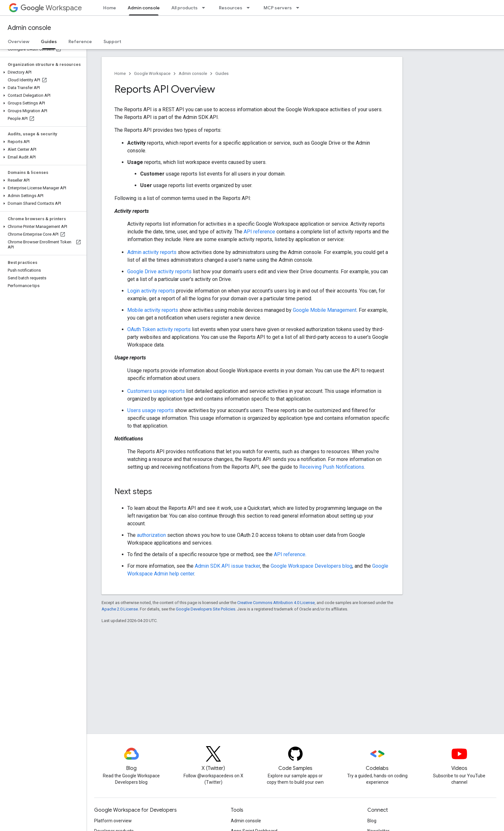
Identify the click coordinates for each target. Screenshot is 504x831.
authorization (151, 535)
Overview (18, 41)
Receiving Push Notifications (332, 467)
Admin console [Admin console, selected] (144, 8)
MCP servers (278, 8)
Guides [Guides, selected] (49, 41)
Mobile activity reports (153, 310)
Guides (222, 73)
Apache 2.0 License (120, 609)
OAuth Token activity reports (159, 329)
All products (184, 8)
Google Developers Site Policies (206, 609)
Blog (372, 821)
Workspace (51, 8)
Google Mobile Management (325, 310)
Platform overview (113, 821)
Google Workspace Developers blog (311, 566)
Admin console (29, 28)
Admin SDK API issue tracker (227, 566)
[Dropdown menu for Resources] (250, 8)
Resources (231, 8)
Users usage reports (150, 410)
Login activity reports (151, 291)
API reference (259, 232)
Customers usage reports (156, 391)
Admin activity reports (152, 252)
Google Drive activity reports (159, 271)
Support (112, 41)
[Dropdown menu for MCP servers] (300, 8)
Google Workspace (152, 73)
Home (110, 8)
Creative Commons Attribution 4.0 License (276, 603)
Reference (80, 41)
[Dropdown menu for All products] (205, 8)
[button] (42, 72)
